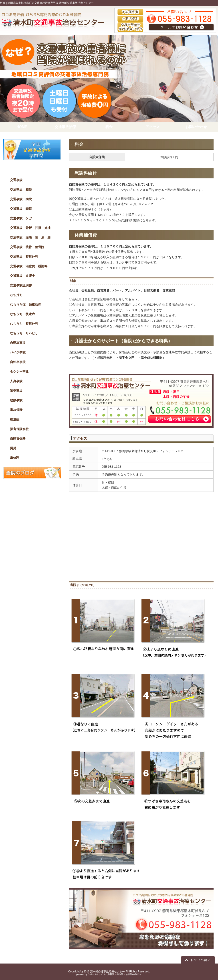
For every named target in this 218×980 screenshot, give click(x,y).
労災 (13, 448)
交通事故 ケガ (21, 218)
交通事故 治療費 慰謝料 (29, 266)
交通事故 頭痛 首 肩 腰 (30, 237)
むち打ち (16, 295)
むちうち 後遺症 (22, 314)
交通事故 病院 (21, 199)
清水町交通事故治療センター (107, 972)
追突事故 (16, 391)
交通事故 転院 (21, 209)
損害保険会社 (19, 429)
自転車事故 (18, 362)
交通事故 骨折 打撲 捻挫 (30, 228)
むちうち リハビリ (24, 333)
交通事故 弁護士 (22, 276)
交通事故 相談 (21, 190)
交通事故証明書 (21, 285)
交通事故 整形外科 (24, 257)
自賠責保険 (18, 439)
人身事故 (16, 381)
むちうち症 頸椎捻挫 (26, 304)
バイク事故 (18, 352)
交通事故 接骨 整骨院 (27, 247)
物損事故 (16, 400)
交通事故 (16, 180)
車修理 (15, 458)
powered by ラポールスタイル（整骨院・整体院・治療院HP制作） (109, 974)
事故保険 (16, 410)
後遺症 (15, 419)
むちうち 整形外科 (24, 324)
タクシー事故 (19, 372)
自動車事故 (18, 343)
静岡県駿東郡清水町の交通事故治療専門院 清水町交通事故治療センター (51, 3)
